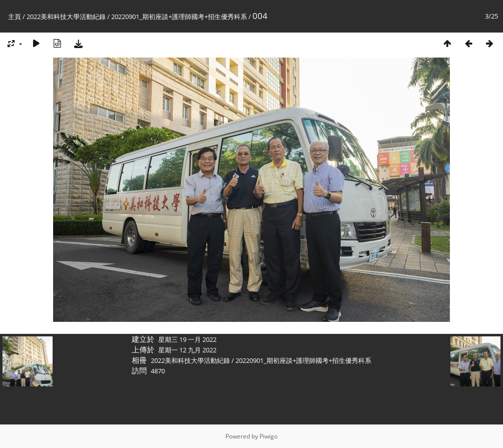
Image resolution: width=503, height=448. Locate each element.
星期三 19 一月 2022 (187, 339)
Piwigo (269, 436)
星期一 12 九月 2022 (187, 350)
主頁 (15, 17)
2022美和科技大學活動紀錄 (66, 17)
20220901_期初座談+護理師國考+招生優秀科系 (179, 17)
